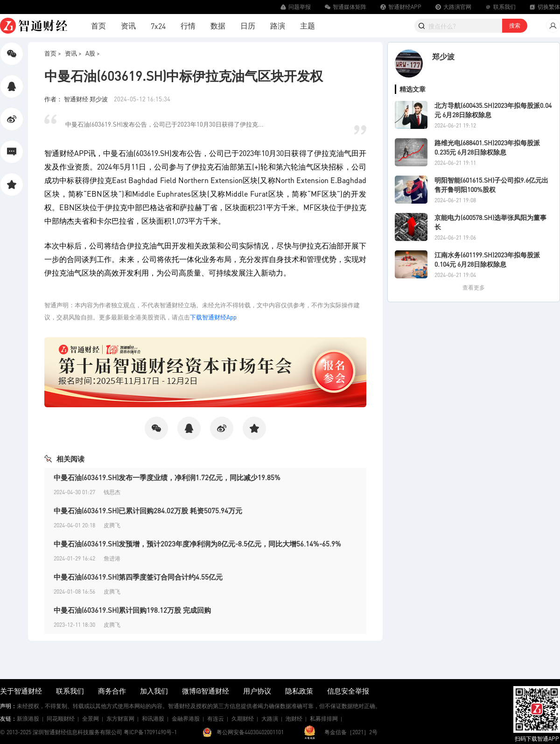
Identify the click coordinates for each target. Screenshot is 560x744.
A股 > (93, 53)
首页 (98, 25)
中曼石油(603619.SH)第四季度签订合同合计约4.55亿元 (138, 577)
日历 (248, 25)
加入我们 (154, 691)
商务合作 (112, 691)
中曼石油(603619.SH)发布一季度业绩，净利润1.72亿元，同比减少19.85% (167, 477)
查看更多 (474, 287)
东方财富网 (120, 719)
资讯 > (73, 53)
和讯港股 (153, 719)
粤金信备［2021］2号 (351, 732)
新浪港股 (28, 719)
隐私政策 (299, 691)
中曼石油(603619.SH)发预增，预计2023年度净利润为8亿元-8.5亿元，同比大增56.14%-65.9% (197, 544)
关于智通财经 (21, 691)
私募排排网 (324, 719)
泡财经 (294, 719)
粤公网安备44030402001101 (250, 732)
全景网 (91, 719)
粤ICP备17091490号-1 (150, 732)
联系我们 (70, 691)
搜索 (515, 25)
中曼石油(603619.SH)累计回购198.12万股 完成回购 (132, 610)
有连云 (216, 719)
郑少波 (443, 56)
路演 (278, 25)
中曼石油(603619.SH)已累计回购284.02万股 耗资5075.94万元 (148, 510)
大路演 (270, 719)
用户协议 (257, 691)
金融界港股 (186, 719)
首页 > (53, 53)
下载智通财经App (213, 317)
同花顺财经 (61, 719)
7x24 (158, 26)
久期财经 (243, 719)
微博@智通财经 (206, 691)
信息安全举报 (348, 691)
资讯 (128, 25)
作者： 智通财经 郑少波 (77, 99)
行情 (188, 25)
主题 (308, 25)
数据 (218, 25)
